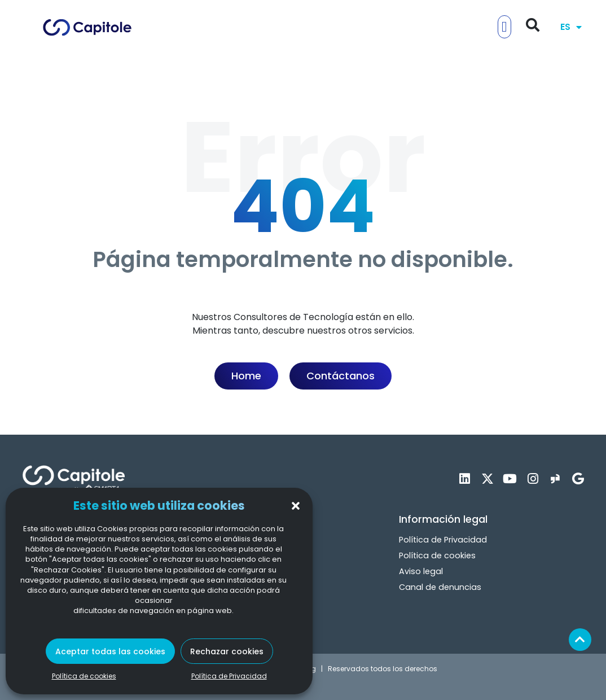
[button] (296, 506)
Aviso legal (421, 571)
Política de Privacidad (229, 676)
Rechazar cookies (227, 651)
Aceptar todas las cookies (110, 651)
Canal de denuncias (440, 587)
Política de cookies (84, 676)
